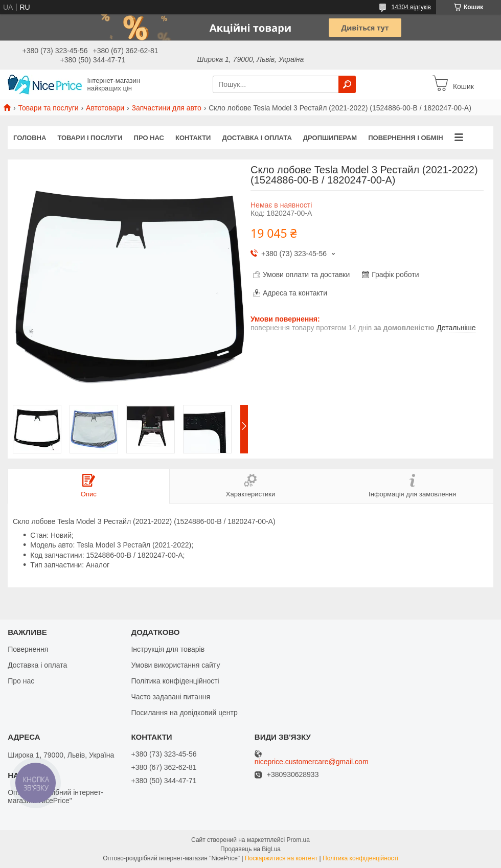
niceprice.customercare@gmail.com (312, 762)
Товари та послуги (48, 108)
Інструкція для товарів (168, 649)
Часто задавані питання (170, 697)
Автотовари (105, 108)
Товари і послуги (90, 138)
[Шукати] (347, 84)
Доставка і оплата (257, 138)
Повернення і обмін (406, 138)
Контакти (193, 138)
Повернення (28, 649)
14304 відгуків (411, 7)
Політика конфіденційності (175, 681)
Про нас (149, 138)
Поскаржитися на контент (281, 858)
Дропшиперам (330, 138)
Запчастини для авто (166, 108)
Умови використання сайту (175, 665)
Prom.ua (298, 840)
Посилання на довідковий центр (184, 713)
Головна (30, 138)
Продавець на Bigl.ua (250, 849)
